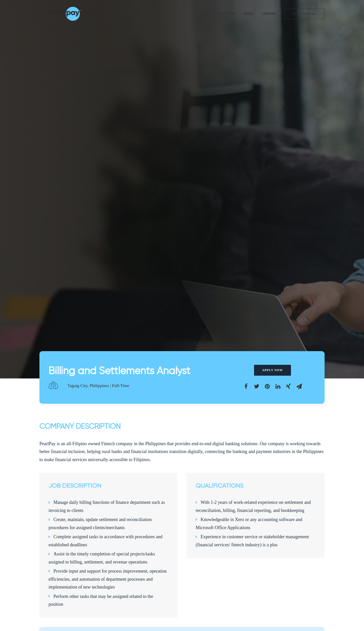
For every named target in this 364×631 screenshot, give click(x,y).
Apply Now (272, 101)
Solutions (226, 14)
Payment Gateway (129, 561)
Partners (46, 568)
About (203, 14)
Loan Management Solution (136, 554)
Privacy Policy (51, 581)
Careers (269, 14)
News (249, 14)
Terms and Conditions (56, 574)
